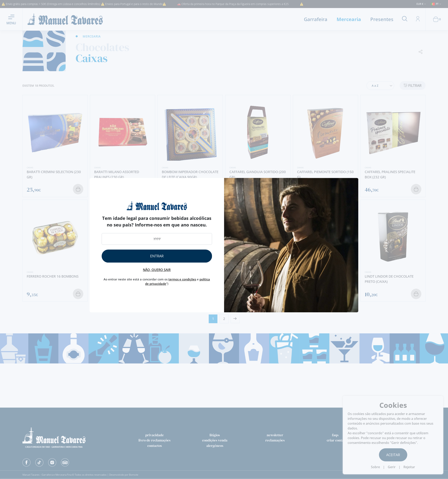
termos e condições (182, 279)
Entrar (157, 256)
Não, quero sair (157, 270)
